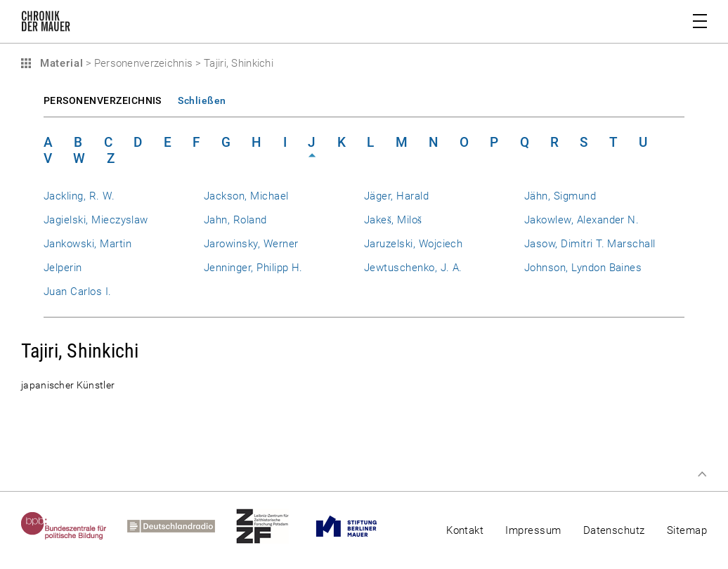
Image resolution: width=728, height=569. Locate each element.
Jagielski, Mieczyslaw (96, 220)
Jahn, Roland (235, 220)
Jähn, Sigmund (560, 196)
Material (60, 63)
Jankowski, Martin (87, 244)
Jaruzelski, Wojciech (413, 244)
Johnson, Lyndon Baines (583, 268)
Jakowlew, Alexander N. (581, 220)
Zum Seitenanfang (702, 474)
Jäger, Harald (396, 196)
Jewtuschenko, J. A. (413, 268)
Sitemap (687, 530)
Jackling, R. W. (79, 196)
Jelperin (63, 268)
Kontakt (465, 530)
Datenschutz (614, 530)
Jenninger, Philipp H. (253, 268)
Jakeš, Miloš (393, 220)
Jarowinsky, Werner (251, 244)
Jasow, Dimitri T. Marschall (590, 244)
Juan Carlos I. (78, 292)
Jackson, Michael (246, 196)
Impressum (533, 530)
